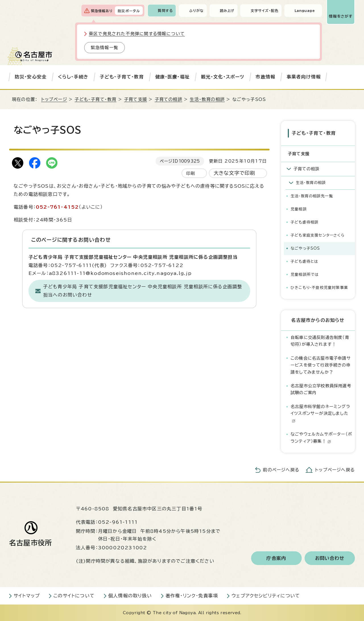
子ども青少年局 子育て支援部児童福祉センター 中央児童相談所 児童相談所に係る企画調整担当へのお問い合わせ (143, 291)
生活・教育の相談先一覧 (312, 196)
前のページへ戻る (281, 470)
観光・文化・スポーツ (223, 77)
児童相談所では (305, 275)
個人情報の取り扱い (130, 596)
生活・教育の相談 (207, 99)
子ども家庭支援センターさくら (318, 235)
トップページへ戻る (335, 470)
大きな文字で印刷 (234, 173)
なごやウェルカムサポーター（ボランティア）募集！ (321, 437)
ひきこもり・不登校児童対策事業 (319, 288)
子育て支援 (136, 99)
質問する (165, 11)
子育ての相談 (168, 99)
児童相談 (299, 209)
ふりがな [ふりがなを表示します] (196, 11)
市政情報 (265, 77)
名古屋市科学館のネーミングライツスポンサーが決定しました (320, 413)
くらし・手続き (73, 77)
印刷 (191, 173)
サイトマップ (27, 596)
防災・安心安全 (31, 77)
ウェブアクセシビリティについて (266, 596)
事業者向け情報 (304, 77)
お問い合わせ (330, 558)
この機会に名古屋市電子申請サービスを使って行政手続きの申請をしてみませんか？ (321, 365)
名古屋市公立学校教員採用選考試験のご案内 (321, 389)
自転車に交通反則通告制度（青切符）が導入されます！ (320, 341)
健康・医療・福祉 (173, 77)
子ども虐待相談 (305, 222)
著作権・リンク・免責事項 (192, 596)
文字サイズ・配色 (264, 11)
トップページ (54, 99)
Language (305, 11)
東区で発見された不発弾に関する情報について (137, 34)
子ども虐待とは (304, 261)
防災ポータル (129, 11)
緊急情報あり (102, 11)
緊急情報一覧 (105, 48)
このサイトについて (74, 596)
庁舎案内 (276, 558)
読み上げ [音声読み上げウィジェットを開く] (227, 11)
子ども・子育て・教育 (122, 77)
